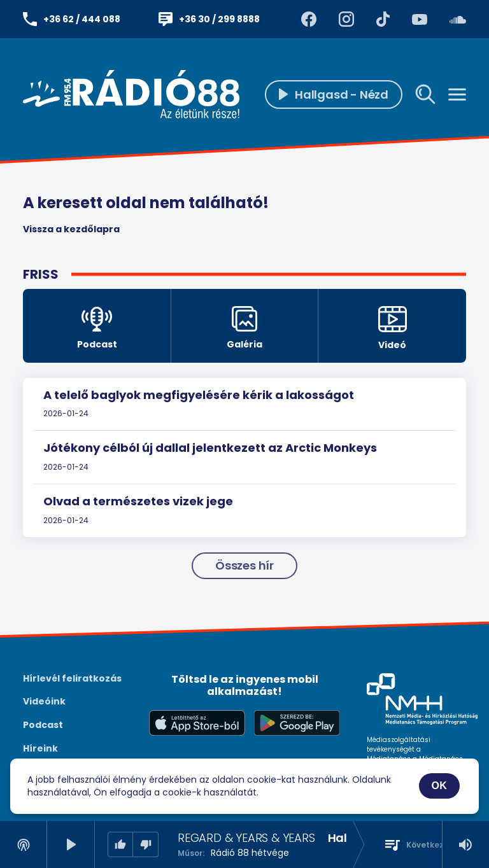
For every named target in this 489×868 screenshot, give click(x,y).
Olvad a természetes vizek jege (138, 501)
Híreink (40, 748)
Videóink (44, 701)
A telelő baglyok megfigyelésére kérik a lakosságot (199, 395)
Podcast (43, 725)
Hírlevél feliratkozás (72, 678)
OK (440, 786)
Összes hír (244, 565)
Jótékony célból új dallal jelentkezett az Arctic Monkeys (210, 448)
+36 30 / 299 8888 (219, 19)
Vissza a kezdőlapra (71, 229)
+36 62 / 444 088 (82, 19)
